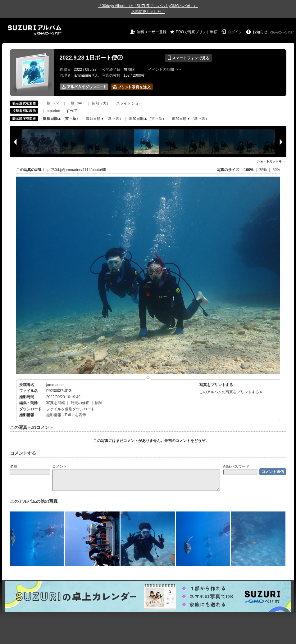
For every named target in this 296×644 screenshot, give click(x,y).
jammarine (52, 111)
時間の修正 (80, 403)
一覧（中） (76, 103)
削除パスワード (236, 466)
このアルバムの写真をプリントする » (231, 392)
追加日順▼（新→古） (190, 119)
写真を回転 (56, 403)
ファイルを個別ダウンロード (71, 409)
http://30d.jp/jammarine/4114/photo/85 (75, 170)
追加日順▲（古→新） (148, 119)
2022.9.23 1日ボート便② (91, 58)
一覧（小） (52, 103)
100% (249, 170)
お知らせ (260, 32)
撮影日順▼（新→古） (104, 119)
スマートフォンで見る (188, 58)
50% (276, 170)
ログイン (235, 32)
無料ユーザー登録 (152, 32)
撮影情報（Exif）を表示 (66, 415)
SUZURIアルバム (35, 30)
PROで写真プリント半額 (197, 32)
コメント (60, 466)
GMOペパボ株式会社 (283, 33)
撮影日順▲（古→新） (61, 119)
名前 (14, 466)
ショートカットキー (271, 161)
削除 (99, 403)
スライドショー (129, 103)
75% (264, 170)
